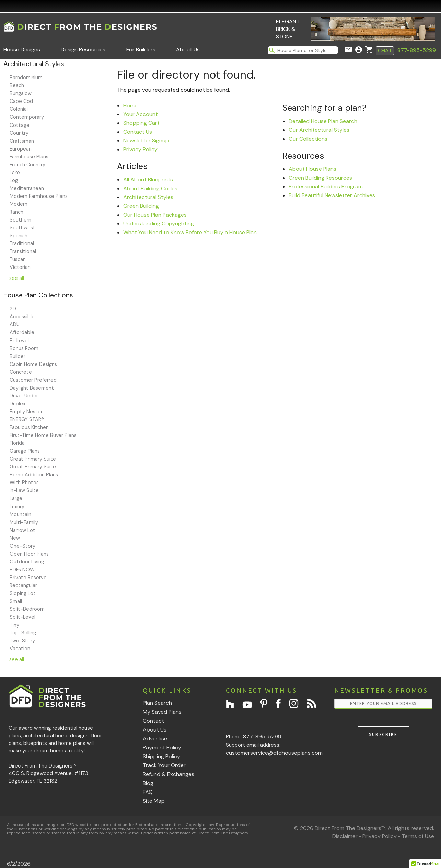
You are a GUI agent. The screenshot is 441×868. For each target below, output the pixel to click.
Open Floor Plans (29, 554)
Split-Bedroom (27, 609)
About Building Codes (150, 188)
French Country (27, 165)
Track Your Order (164, 765)
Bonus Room (24, 348)
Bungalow (21, 93)
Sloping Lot (23, 593)
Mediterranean (27, 188)
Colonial (19, 109)
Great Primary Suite (33, 459)
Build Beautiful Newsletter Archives (332, 195)
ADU (15, 324)
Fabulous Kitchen (29, 427)
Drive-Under (24, 396)
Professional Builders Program (326, 186)
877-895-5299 (417, 50)
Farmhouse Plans (29, 157)
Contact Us (138, 132)
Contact (153, 721)
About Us (188, 50)
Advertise (155, 739)
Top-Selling (23, 633)
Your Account (141, 114)
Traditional (22, 243)
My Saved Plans (162, 712)
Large (16, 498)
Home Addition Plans (34, 475)
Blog (148, 783)
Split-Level (22, 617)
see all (17, 278)
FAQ (148, 792)
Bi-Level (19, 341)
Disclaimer (345, 836)
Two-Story (22, 641)
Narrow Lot (22, 530)
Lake (15, 173)
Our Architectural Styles (319, 130)
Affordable (22, 332)
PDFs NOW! (23, 570)
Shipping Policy (161, 756)
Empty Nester (26, 412)
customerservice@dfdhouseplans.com (274, 753)
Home (130, 105)
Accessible (22, 317)
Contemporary (27, 117)
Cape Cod (21, 101)
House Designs (22, 50)
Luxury (17, 507)
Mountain (20, 514)
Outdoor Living (27, 562)
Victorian (20, 267)
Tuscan (18, 259)
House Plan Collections (38, 295)
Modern (19, 204)
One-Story (22, 546)
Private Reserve (28, 578)
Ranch (16, 212)
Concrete (21, 372)
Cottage (20, 125)
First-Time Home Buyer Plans (43, 435)
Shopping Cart (141, 123)
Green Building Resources (320, 178)
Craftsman (22, 141)
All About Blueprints (148, 180)
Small (16, 601)
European (21, 149)
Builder (18, 356)
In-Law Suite (24, 490)
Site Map (154, 801)
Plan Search (157, 703)
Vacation (20, 649)
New (15, 538)
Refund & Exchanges (169, 774)
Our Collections (308, 139)
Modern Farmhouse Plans (39, 196)
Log (14, 180)
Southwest (22, 228)
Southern (20, 220)
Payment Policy (162, 747)
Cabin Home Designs (33, 364)
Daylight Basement (32, 388)
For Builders (141, 50)
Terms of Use (418, 836)
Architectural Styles (148, 197)
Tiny (14, 625)
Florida (17, 443)
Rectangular (23, 585)
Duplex (18, 404)
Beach (17, 85)
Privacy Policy (140, 149)
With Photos (24, 483)
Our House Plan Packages (155, 215)
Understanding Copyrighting (159, 223)
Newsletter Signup (146, 140)
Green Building (141, 206)
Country (19, 133)
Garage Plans (25, 451)
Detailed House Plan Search (323, 121)
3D (13, 309)
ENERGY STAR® (27, 419)
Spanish (19, 236)
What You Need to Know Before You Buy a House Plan (190, 232)
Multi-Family (24, 522)
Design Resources (83, 50)
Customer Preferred (33, 380)
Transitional (23, 251)
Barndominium (26, 78)
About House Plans (312, 169)
